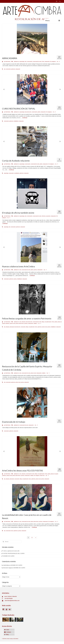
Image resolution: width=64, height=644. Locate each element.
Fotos (43, 61)
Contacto (8, 632)
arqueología (22, 61)
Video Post (42, 475)
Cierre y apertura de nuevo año (11, 551)
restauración (47, 61)
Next (60, 89)
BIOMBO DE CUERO (9, 556)
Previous (4, 89)
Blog (6, 634)
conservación (30, 61)
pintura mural (13, 323)
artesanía (23, 322)
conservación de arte (37, 61)
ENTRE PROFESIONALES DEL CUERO (14, 553)
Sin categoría (53, 61)
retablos (35, 323)
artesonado (12, 327)
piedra (39, 112)
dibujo (43, 322)
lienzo (36, 327)
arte (26, 61)
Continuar (25, 118)
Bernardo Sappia (8, 568)
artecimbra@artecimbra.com (11, 601)
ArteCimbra (8, 61)
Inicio (7, 630)
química (35, 270)
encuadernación (48, 322)
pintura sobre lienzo (20, 323)
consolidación (17, 173)
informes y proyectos (46, 216)
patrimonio (13, 69)
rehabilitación (16, 121)
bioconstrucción (28, 112)
